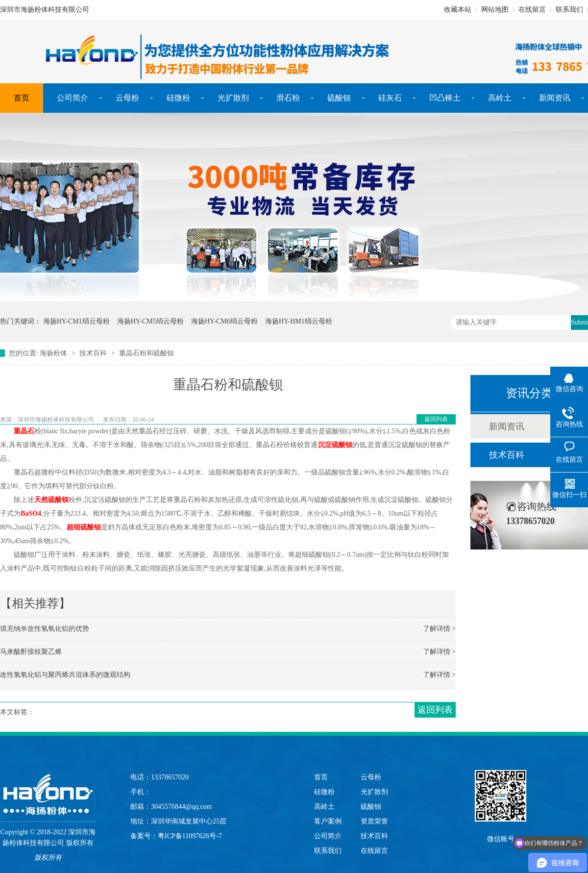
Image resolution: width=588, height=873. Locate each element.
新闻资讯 (555, 98)
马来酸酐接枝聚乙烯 (31, 652)
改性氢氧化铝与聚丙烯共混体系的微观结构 (65, 675)
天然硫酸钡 (51, 500)
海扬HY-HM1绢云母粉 (299, 321)
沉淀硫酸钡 (335, 445)
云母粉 (127, 98)
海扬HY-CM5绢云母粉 (150, 321)
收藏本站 (458, 10)
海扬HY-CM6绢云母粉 (224, 321)
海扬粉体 (53, 353)
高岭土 (500, 98)
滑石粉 (288, 98)
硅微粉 (178, 98)
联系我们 (569, 10)
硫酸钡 (339, 98)
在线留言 (532, 10)
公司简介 (73, 98)
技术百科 (93, 353)
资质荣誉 (374, 821)
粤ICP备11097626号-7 (190, 836)
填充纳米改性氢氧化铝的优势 (45, 629)
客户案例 (328, 821)
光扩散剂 (233, 98)
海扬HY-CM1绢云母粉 (76, 321)
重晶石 (24, 431)
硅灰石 (390, 98)
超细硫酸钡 (84, 527)
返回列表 (436, 419)
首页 (22, 98)
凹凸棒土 (445, 98)
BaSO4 (31, 513)
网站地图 (495, 10)
